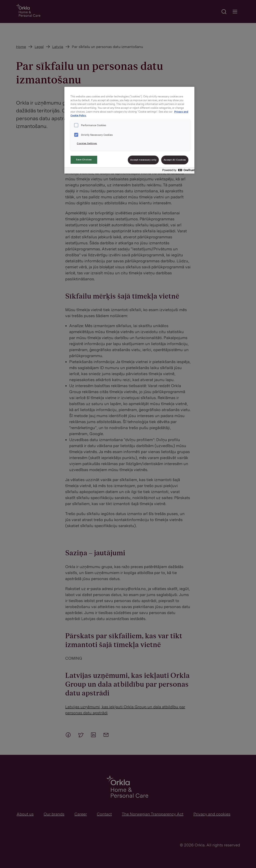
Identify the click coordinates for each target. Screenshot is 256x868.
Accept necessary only (143, 160)
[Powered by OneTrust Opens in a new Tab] (177, 171)
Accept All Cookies (175, 160)
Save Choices (84, 160)
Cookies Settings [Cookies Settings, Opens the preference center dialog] (87, 143)
